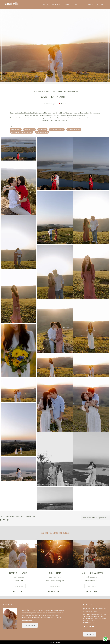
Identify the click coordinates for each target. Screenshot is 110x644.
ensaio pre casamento (57, 129)
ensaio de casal (16, 129)
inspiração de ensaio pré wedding (22, 132)
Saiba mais (30, 625)
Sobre (90, 4)
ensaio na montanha (74, 129)
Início (45, 4)
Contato (101, 4)
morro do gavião (29, 129)
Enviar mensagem (91, 612)
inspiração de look (42, 132)
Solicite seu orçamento (95, 518)
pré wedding (42, 129)
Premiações (78, 4)
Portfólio (56, 4)
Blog (67, 4)
